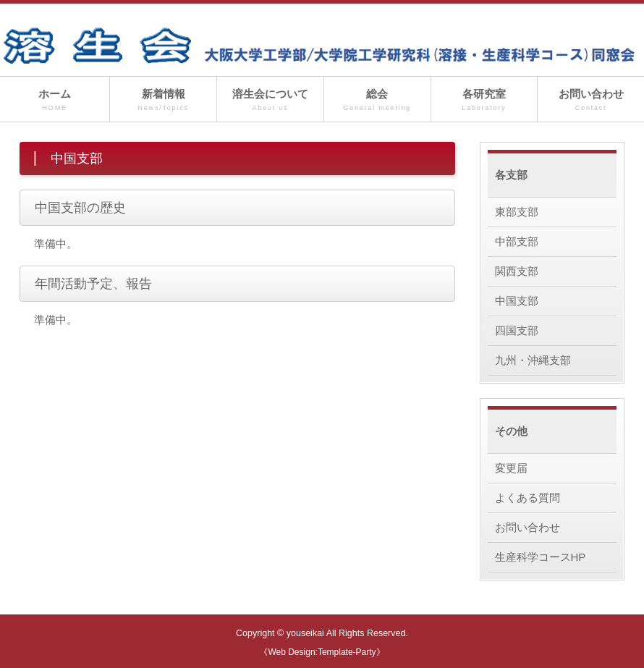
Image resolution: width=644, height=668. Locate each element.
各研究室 (484, 100)
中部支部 (517, 241)
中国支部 (517, 301)
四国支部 (517, 330)
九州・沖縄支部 (533, 360)
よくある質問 (528, 498)
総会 (377, 100)
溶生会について (270, 100)
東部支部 (517, 212)
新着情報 (163, 100)
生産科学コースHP (541, 557)
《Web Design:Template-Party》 (322, 652)
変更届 (511, 468)
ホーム (55, 100)
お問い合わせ (591, 100)
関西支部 (517, 271)
